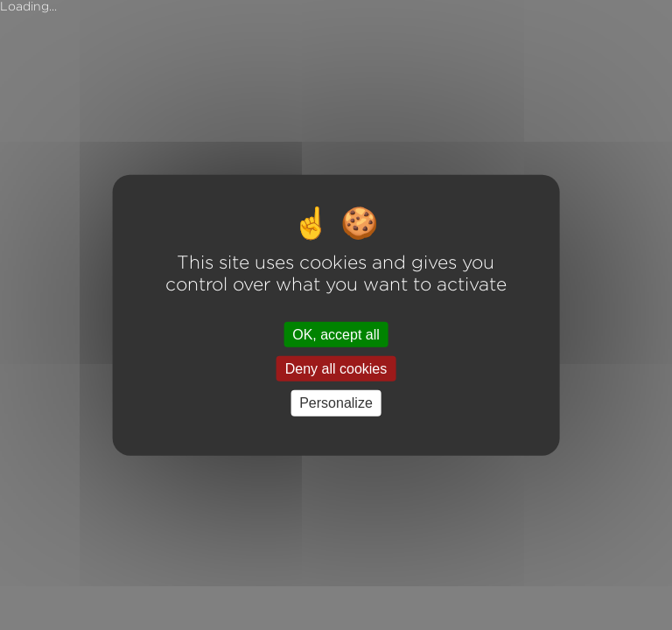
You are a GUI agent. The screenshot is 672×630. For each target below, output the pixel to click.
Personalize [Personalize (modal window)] (336, 403)
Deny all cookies (336, 369)
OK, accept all (336, 335)
